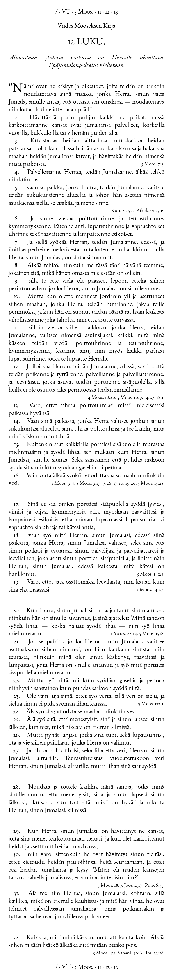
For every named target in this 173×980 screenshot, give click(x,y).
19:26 (131, 484)
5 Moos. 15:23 (151, 484)
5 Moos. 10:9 (130, 398)
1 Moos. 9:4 (63, 484)
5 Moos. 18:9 (110, 886)
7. (17, 242)
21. (17, 642)
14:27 (149, 398)
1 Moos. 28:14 (124, 634)
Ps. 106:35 (154, 886)
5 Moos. (84, 12)
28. (17, 787)
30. (17, 855)
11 (99, 12)
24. (17, 712)
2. (17, 118)
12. (17, 367)
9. (17, 281)
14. (17, 421)
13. (17, 406)
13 (116, 12)
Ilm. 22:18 (154, 953)
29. (17, 832)
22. (17, 681)
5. (17, 188)
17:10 (118, 484)
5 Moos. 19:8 (151, 634)
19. (17, 582)
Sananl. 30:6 (130, 953)
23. (17, 697)
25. (17, 720)
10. (17, 297)
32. (17, 938)
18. (17, 536)
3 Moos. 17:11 (151, 704)
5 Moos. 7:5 (152, 164)
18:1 (160, 398)
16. (17, 476)
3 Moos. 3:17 (88, 484)
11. (17, 328)
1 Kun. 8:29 (120, 211)
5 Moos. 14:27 (150, 590)
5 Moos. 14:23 (150, 575)
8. (17, 266)
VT (66, 12)
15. (17, 445)
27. (17, 751)
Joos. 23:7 (133, 886)
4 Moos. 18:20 (101, 398)
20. (17, 611)
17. (17, 505)
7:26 (107, 484)
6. (17, 219)
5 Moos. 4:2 (104, 953)
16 (161, 211)
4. (17, 172)
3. (17, 141)
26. (17, 736)
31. (17, 894)
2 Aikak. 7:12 (146, 211)
